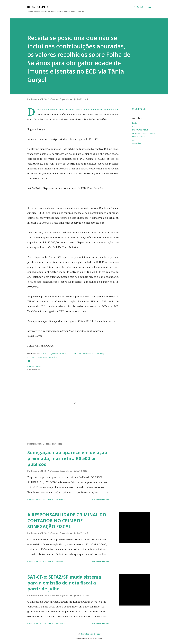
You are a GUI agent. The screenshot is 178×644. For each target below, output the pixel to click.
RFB (134, 140)
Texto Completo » (101, 499)
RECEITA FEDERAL (139, 137)
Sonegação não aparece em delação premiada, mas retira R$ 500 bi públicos (67, 458)
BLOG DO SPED (37, 7)
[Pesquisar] (138, 7)
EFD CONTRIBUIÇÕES (140, 130)
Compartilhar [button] (139, 109)
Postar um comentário (54, 499)
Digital (135, 123)
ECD (134, 126)
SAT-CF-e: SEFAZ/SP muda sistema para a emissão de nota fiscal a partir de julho (64, 583)
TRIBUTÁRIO (137, 144)
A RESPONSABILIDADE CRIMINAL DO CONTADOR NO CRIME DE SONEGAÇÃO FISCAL (67, 521)
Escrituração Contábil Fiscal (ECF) (145, 133)
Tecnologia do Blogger (89, 634)
